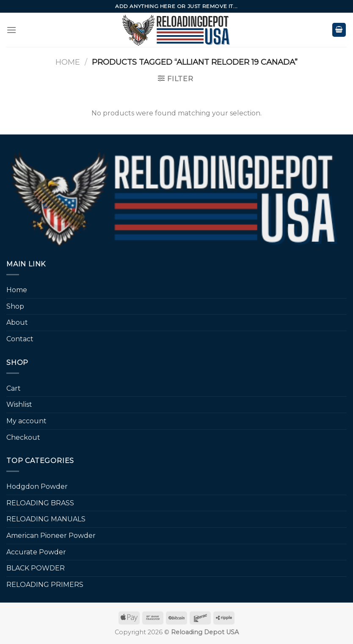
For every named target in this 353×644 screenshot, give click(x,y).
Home (68, 62)
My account (26, 421)
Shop (15, 306)
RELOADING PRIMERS (45, 585)
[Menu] (11, 30)
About (17, 322)
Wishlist (19, 404)
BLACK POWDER (36, 568)
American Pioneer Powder (51, 536)
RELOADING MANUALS (46, 519)
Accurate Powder (36, 552)
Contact (20, 339)
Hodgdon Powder (37, 486)
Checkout (23, 437)
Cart (14, 388)
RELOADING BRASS (40, 503)
